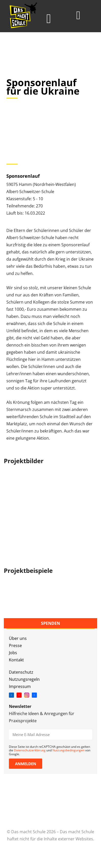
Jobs (13, 653)
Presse (15, 646)
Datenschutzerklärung (30, 750)
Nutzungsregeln (24, 679)
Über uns (18, 638)
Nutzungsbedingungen (68, 750)
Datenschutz (21, 672)
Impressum (20, 686)
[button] (49, 19)
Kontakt (16, 660)
